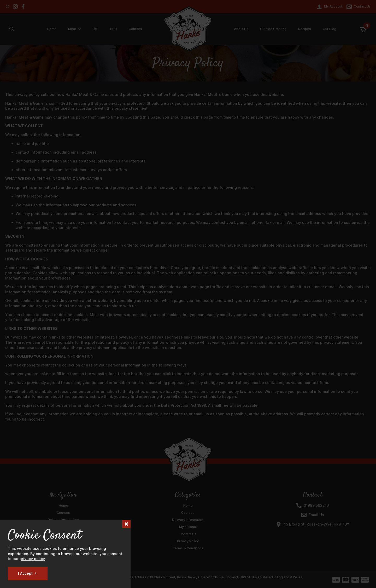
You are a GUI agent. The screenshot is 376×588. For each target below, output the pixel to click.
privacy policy (32, 559)
